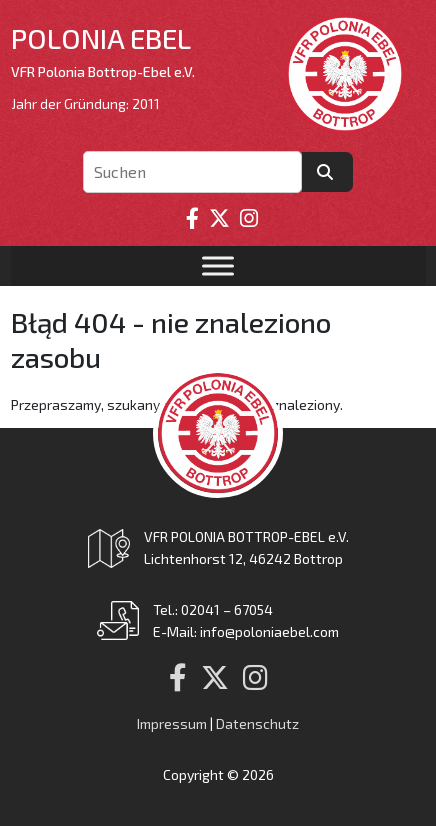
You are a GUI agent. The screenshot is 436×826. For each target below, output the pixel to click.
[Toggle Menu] (218, 266)
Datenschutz (257, 723)
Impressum (172, 723)
